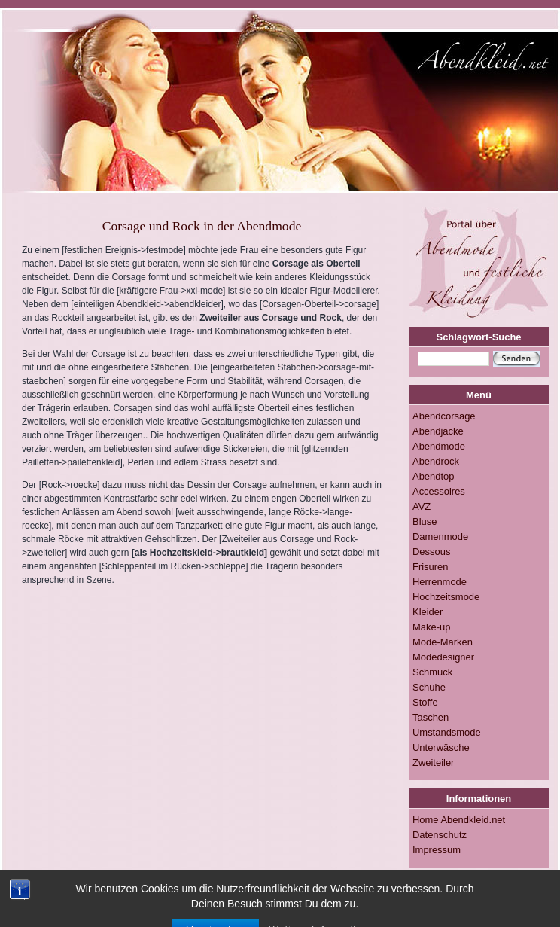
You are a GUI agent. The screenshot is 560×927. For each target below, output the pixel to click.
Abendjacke (438, 431)
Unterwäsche (441, 747)
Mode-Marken (443, 642)
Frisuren (431, 567)
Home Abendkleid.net (459, 820)
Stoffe (425, 702)
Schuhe (429, 687)
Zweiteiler (433, 762)
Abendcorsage (444, 416)
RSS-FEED (258, 904)
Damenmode (440, 537)
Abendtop (433, 476)
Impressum (437, 850)
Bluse (425, 521)
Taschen (431, 717)
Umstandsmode (447, 732)
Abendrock (436, 461)
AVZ (422, 506)
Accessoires (439, 491)
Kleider (428, 612)
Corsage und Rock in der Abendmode (202, 226)
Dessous (431, 552)
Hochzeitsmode (446, 597)
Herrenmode (440, 582)
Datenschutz (440, 835)
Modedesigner (443, 657)
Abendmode (439, 446)
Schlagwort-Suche (479, 337)
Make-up (431, 627)
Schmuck (432, 672)
